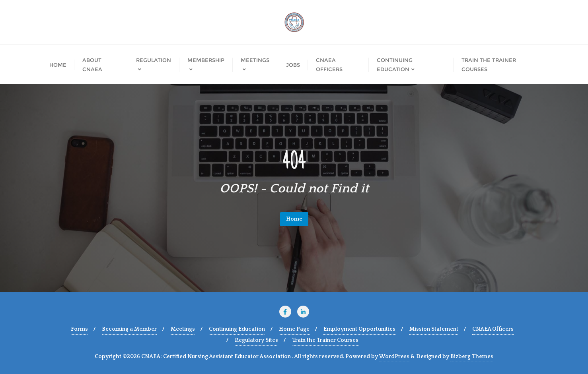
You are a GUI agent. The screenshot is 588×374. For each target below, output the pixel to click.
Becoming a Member (129, 329)
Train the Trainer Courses (325, 340)
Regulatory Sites (256, 340)
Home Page (294, 329)
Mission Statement (434, 329)
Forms (79, 329)
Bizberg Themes (472, 357)
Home (294, 219)
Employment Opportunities (359, 329)
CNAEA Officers (493, 329)
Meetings (183, 329)
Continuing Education (237, 329)
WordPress (394, 357)
